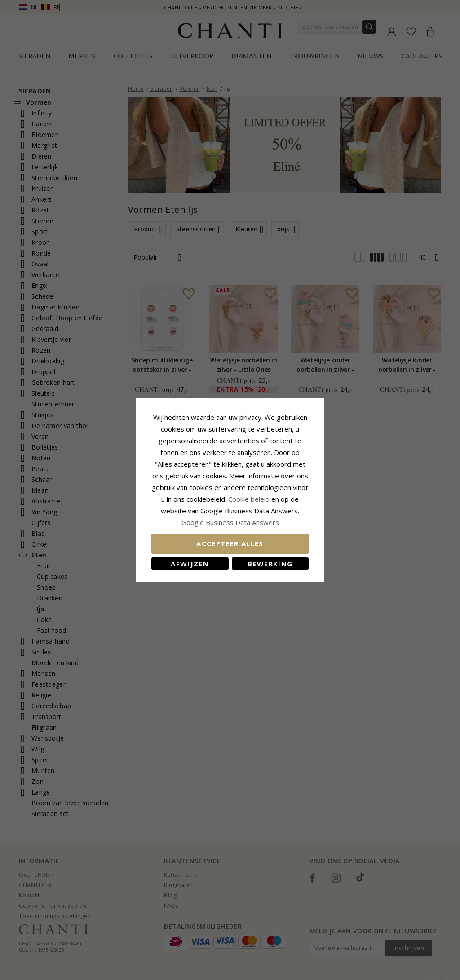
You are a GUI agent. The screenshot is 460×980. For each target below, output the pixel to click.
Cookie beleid (250, 499)
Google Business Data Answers (230, 522)
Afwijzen (190, 564)
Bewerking (270, 564)
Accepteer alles (230, 543)
